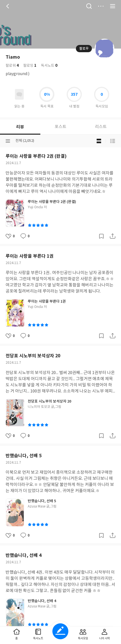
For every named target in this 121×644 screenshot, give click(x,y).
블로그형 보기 (99, 141)
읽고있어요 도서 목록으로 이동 (19, 94)
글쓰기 (60, 631)
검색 (89, 6)
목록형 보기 (113, 141)
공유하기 (113, 236)
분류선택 (8, 141)
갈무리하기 (101, 236)
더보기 (101, 6)
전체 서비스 (113, 6)
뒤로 (8, 6)
